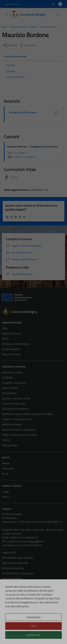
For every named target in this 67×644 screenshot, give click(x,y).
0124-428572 (17, 153)
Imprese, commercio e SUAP (17, 419)
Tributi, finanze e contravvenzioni (20, 435)
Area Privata (9, 617)
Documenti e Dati (11, 354)
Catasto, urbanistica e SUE (16, 398)
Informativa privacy (12, 578)
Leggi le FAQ (9, 552)
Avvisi (5, 474)
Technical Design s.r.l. (24, 636)
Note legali (8, 589)
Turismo (6, 440)
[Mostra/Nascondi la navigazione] (7, 14)
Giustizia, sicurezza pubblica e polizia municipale (27, 414)
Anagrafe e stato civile (14, 383)
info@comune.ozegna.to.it (23, 537)
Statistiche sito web (13, 605)
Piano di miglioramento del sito (19, 599)
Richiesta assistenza (13, 568)
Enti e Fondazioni (11, 349)
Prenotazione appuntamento (18, 558)
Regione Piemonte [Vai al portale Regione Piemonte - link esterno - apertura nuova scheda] (12, 4)
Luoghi (6, 491)
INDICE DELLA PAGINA (33, 57)
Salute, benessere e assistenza (19, 430)
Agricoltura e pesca (12, 372)
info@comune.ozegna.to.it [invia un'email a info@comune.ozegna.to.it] (22, 157)
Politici (5, 339)
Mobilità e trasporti (12, 424)
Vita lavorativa (10, 445)
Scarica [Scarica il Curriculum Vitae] (14, 177)
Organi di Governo (12, 333)
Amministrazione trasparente (18, 573)
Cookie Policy (9, 584)
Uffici (5, 328)
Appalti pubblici (10, 388)
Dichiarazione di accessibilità (17, 594)
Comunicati (8, 468)
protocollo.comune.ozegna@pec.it (26, 541)
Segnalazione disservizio (15, 563)
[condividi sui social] (10, 45)
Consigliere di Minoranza (22, 112)
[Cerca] (58, 15)
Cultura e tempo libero (14, 403)
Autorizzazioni (9, 393)
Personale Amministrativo (16, 344)
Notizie (6, 463)
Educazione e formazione (15, 409)
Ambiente (7, 377)
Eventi (5, 497)
